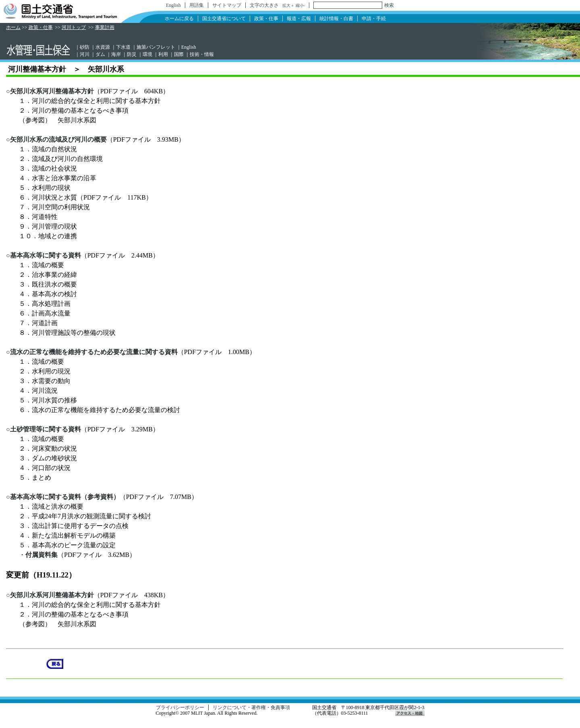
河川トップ (74, 27)
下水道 (123, 47)
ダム (100, 54)
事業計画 (105, 27)
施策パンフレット (156, 47)
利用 (163, 54)
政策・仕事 (266, 19)
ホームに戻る (179, 19)
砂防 (85, 47)
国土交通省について (224, 19)
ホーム (13, 27)
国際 (179, 54)
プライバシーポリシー (180, 707)
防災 (132, 54)
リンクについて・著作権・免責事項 (251, 707)
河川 (85, 54)
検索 (389, 5)
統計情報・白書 (336, 19)
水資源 (103, 47)
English (173, 5)
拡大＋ (288, 5)
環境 (147, 54)
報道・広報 (299, 19)
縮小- (300, 5)
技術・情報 (202, 54)
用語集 (197, 5)
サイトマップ (227, 5)
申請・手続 (374, 19)
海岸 (116, 54)
